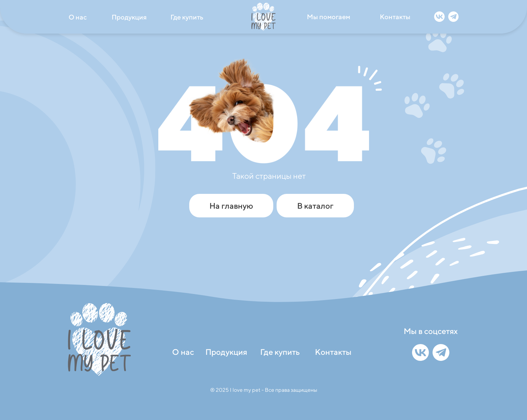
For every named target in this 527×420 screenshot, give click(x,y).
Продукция (129, 17)
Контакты (395, 17)
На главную (231, 206)
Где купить (187, 17)
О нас (78, 17)
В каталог (315, 206)
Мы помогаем (329, 17)
